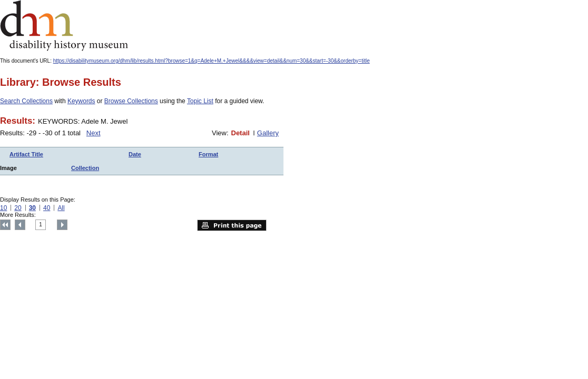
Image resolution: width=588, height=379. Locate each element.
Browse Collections (131, 101)
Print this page (232, 225)
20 (18, 208)
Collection (85, 168)
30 (32, 208)
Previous (20, 225)
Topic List (200, 101)
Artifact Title (26, 154)
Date (135, 154)
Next (94, 133)
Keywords (81, 101)
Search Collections (26, 101)
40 (47, 208)
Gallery (268, 133)
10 (3, 208)
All (61, 208)
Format (208, 154)
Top (5, 225)
